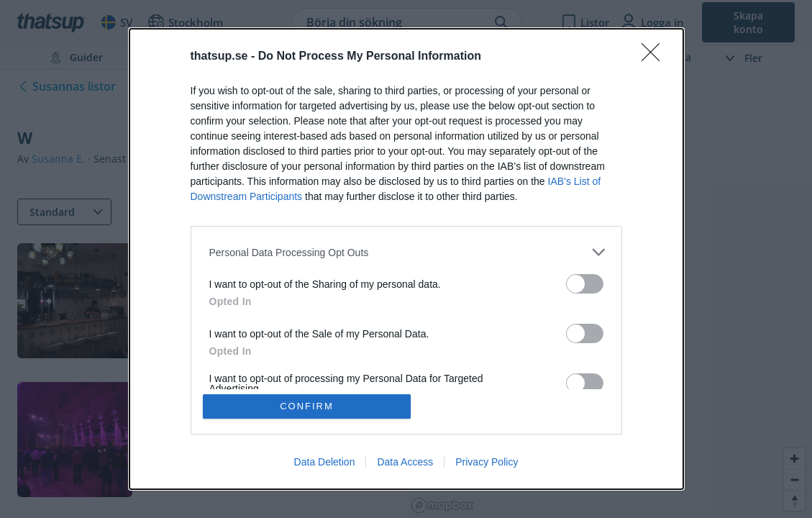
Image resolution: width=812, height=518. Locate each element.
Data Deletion (325, 462)
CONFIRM (307, 406)
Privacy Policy (487, 462)
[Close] (655, 57)
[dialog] (406, 259)
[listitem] (406, 252)
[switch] (585, 284)
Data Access (405, 462)
